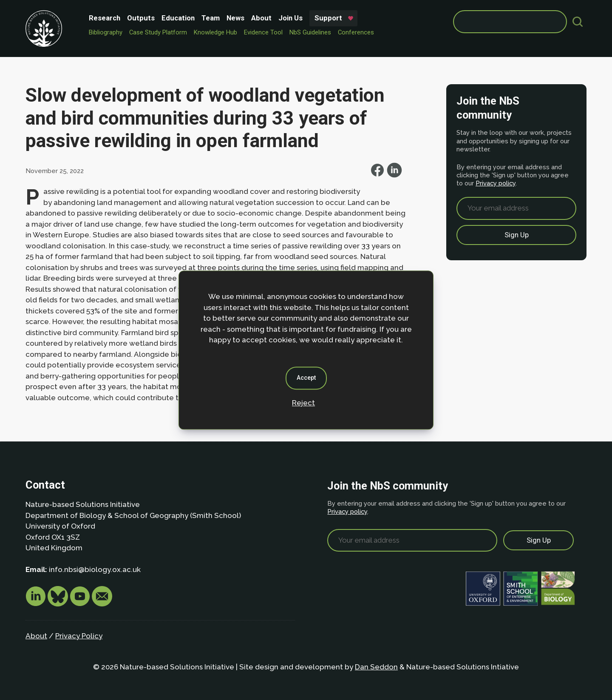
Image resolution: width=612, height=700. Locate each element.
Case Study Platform (158, 32)
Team (211, 18)
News (235, 18)
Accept (306, 378)
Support (328, 18)
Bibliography (106, 32)
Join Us (290, 18)
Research (105, 18)
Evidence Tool (263, 32)
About (261, 18)
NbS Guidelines (310, 32)
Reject (303, 403)
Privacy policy (496, 183)
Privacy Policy (79, 636)
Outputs (141, 18)
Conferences (356, 32)
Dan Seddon (376, 667)
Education (178, 18)
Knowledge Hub (215, 32)
